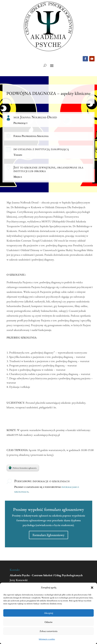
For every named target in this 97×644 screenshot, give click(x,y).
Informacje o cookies (47, 639)
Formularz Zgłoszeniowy (48, 535)
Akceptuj (49, 613)
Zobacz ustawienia (48, 631)
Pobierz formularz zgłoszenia (23, 468)
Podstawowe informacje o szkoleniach (42, 481)
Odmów (49, 622)
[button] (92, 588)
